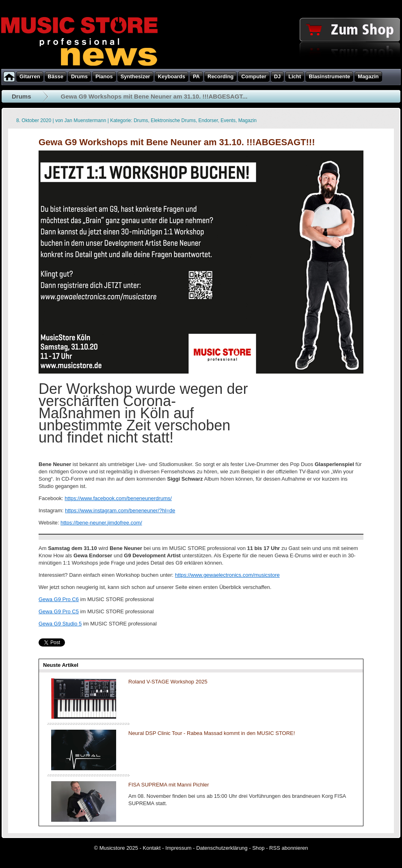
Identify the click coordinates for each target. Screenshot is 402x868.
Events (228, 120)
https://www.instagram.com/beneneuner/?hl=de (120, 510)
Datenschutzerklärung (222, 848)
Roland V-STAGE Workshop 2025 (168, 682)
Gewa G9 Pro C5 (59, 611)
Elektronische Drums (173, 120)
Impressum (178, 848)
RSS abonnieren (289, 848)
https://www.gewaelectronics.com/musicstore (227, 575)
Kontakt (152, 848)
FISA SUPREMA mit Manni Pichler (169, 785)
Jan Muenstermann (85, 120)
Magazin (247, 120)
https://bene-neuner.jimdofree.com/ (101, 523)
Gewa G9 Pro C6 (59, 599)
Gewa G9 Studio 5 (60, 624)
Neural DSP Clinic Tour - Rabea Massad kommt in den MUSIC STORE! (212, 733)
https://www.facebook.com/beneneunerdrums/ (118, 498)
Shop (258, 848)
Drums (22, 96)
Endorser (208, 120)
